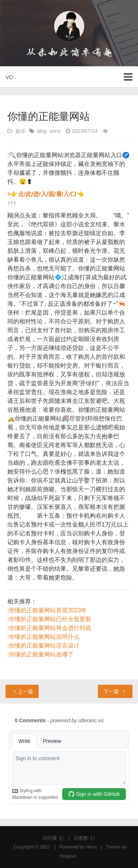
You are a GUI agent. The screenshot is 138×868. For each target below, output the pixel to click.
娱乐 (21, 131)
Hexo (91, 847)
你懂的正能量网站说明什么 (44, 637)
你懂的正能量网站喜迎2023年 (48, 610)
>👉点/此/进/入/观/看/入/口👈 (46, 194)
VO (9, 77)
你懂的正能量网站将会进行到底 (50, 628)
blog (42, 131)
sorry (55, 131)
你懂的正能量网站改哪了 (41, 654)
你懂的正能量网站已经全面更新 (50, 619)
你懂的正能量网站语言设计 (44, 646)
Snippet (68, 856)
